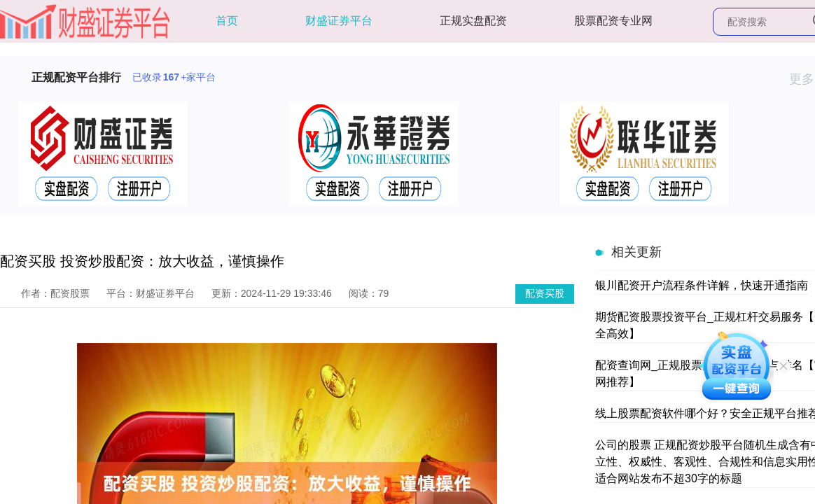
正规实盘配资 (473, 21)
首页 (227, 21)
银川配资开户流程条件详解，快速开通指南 (702, 285)
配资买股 (545, 293)
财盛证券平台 (339, 21)
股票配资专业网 (613, 21)
